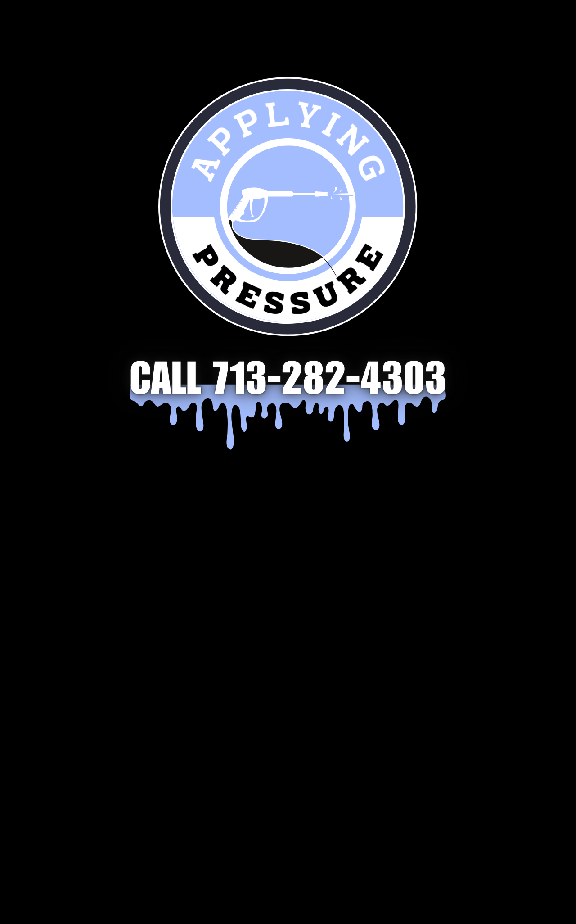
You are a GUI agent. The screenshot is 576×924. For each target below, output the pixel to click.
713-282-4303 (329, 384)
